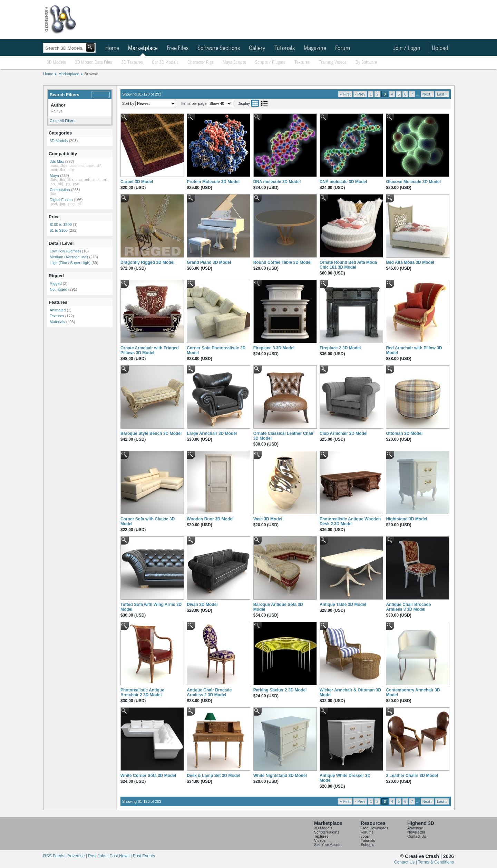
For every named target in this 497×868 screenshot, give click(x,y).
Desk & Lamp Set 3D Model (213, 776)
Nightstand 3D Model (406, 519)
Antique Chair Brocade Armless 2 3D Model (209, 692)
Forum (343, 48)
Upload (440, 48)
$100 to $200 (61, 225)
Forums (367, 832)
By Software (366, 63)
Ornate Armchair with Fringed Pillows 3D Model (150, 350)
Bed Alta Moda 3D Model (410, 262)
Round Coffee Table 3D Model (282, 262)
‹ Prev (360, 94)
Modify (100, 95)
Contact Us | (406, 862)
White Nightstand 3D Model (280, 776)
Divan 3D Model (202, 605)
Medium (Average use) (69, 257)
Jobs (365, 836)
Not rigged (59, 289)
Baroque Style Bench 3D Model (151, 433)
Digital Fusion (61, 200)
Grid (255, 103)
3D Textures (132, 63)
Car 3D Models (165, 63)
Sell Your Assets (328, 845)
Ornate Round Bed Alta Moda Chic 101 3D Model (348, 265)
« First (345, 94)
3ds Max (57, 161)
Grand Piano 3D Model (209, 262)
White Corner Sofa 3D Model (148, 776)
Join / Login (407, 48)
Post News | (121, 856)
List (264, 103)
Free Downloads (374, 828)
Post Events (144, 856)
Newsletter (416, 832)
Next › (427, 94)
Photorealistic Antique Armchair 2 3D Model (142, 692)
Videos (320, 840)
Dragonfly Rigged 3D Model (148, 262)
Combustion (60, 190)
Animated (58, 310)
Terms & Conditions (436, 862)
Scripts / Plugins (270, 63)
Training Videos (333, 63)
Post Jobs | (99, 856)
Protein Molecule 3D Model (213, 182)
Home (112, 48)
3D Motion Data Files (94, 63)
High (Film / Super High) (70, 263)
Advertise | (78, 856)
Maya (54, 176)
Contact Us (417, 836)
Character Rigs (201, 63)
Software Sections (219, 48)
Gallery (257, 48)
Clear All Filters (62, 121)
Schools (367, 845)
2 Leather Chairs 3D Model (412, 776)
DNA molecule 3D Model (277, 182)
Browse (91, 74)
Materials (57, 322)
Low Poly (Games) (65, 251)
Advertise (415, 828)
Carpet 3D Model (137, 182)
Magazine (315, 48)
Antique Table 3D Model (343, 605)
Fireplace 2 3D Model (340, 348)
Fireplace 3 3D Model (274, 348)
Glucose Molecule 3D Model (413, 182)
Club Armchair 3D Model (344, 433)
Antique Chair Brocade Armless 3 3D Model (408, 607)
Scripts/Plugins (327, 832)
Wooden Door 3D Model (210, 519)
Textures (302, 63)
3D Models (56, 63)
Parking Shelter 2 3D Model (280, 690)
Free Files (178, 48)
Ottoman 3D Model (404, 433)
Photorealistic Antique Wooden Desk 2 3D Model (350, 521)
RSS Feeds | (55, 856)
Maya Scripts (234, 63)
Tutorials (285, 48)
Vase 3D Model (268, 519)
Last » (442, 94)
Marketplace (143, 48)
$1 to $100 (59, 230)
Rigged (56, 283)
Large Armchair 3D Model (212, 433)
